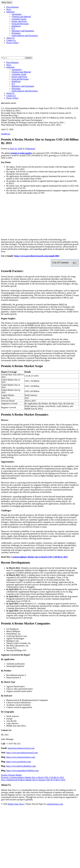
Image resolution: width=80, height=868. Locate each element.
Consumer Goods (19, 19)
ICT (13, 28)
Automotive (17, 14)
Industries (10, 12)
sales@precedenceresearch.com (21, 748)
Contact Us (11, 40)
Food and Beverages (20, 24)
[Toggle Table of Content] (73, 263)
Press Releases (12, 7)
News (9, 9)
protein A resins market (21, 153)
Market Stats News (16, 804)
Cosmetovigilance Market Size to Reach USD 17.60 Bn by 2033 (39, 557)
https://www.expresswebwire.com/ (21, 757)
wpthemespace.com (55, 804)
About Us (10, 38)
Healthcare (16, 26)
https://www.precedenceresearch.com (22, 753)
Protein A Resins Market (11, 775)
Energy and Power (19, 21)
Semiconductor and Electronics (25, 36)
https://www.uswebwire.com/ (19, 762)
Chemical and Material (21, 17)
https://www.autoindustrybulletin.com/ (23, 771)
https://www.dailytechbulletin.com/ (21, 766)
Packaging (16, 33)
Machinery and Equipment (23, 31)
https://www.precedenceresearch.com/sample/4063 (37, 256)
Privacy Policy (12, 43)
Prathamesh (30, 149)
